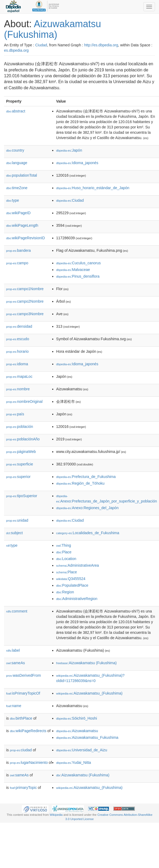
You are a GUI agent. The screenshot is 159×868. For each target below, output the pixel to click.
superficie (20, 464)
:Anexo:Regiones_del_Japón (87, 508)
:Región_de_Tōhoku (80, 483)
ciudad (21, 750)
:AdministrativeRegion (77, 599)
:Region (65, 592)
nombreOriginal (24, 401)
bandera (18, 250)
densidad (19, 326)
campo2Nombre (25, 301)
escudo (18, 339)
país (15, 414)
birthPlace (21, 718)
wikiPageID (18, 213)
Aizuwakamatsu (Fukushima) (52, 29)
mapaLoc (19, 376)
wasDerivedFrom (24, 675)
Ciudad (41, 45)
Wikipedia (56, 815)
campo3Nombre (25, 314)
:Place (64, 552)
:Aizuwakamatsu (77, 731)
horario (17, 351)
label (13, 650)
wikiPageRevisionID (26, 238)
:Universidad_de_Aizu (82, 750)
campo (17, 263)
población (20, 427)
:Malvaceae (73, 270)
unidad (17, 520)
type (13, 200)
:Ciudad (70, 200)
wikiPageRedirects (28, 731)
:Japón (69, 150)
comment (17, 611)
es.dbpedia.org (16, 50)
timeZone (17, 188)
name (14, 706)
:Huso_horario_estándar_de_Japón (93, 188)
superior (18, 477)
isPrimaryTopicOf (23, 693)
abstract (16, 111)
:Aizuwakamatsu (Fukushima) (86, 663)
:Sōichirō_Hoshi (77, 718)
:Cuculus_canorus (78, 263)
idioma (17, 364)
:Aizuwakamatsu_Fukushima (87, 737)
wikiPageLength (22, 225)
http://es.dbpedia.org (101, 45)
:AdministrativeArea (78, 565)
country (15, 150)
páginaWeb (21, 452)
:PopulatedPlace (72, 585)
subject (14, 533)
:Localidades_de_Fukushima (88, 533)
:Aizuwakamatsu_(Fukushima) (89, 693)
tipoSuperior (22, 496)
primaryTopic (23, 788)
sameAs (15, 663)
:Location (66, 559)
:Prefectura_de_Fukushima (86, 477)
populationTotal (22, 175)
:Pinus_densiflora (78, 276)
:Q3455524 (71, 579)
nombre (18, 389)
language (17, 163)
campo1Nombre (25, 289)
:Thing (64, 545)
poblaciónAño (23, 439)
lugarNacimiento (29, 762)
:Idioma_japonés (77, 163)
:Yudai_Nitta (74, 762)
